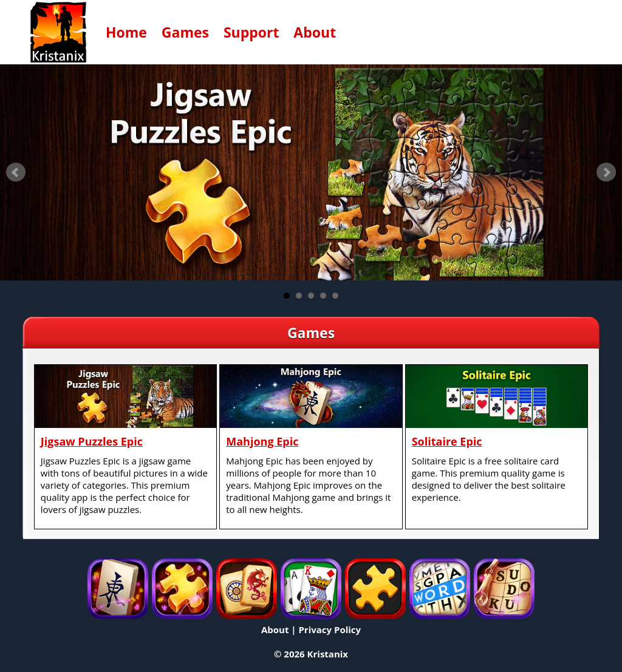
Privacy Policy (330, 630)
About (315, 32)
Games (185, 32)
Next (606, 172)
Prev (16, 172)
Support (251, 32)
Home (126, 32)
